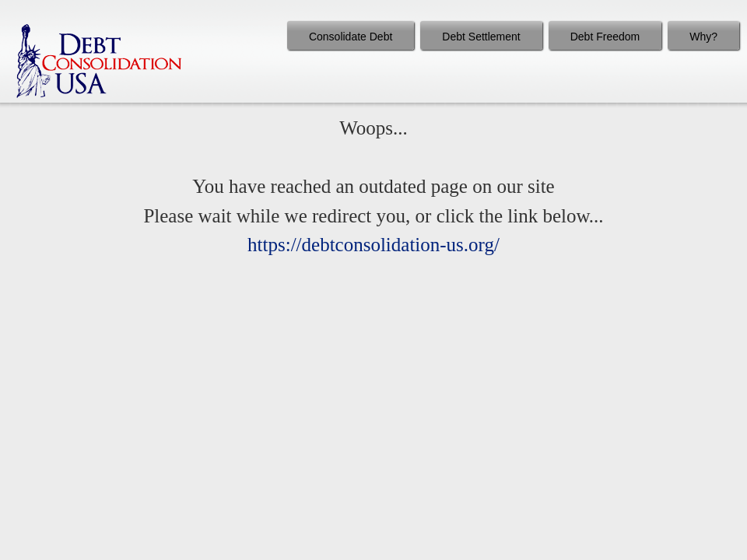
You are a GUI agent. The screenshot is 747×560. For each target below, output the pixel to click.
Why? (703, 37)
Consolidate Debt (351, 37)
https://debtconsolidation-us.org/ (373, 245)
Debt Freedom (605, 37)
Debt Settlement (481, 37)
